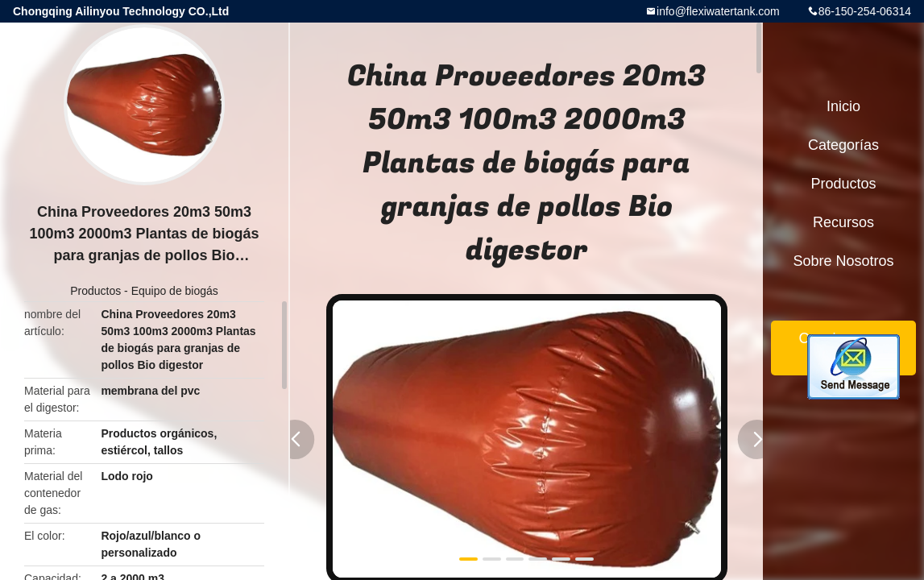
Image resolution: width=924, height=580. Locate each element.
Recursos (843, 222)
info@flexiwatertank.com (718, 11)
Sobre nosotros (843, 261)
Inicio (843, 106)
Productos (95, 291)
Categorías (843, 145)
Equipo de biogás (175, 291)
